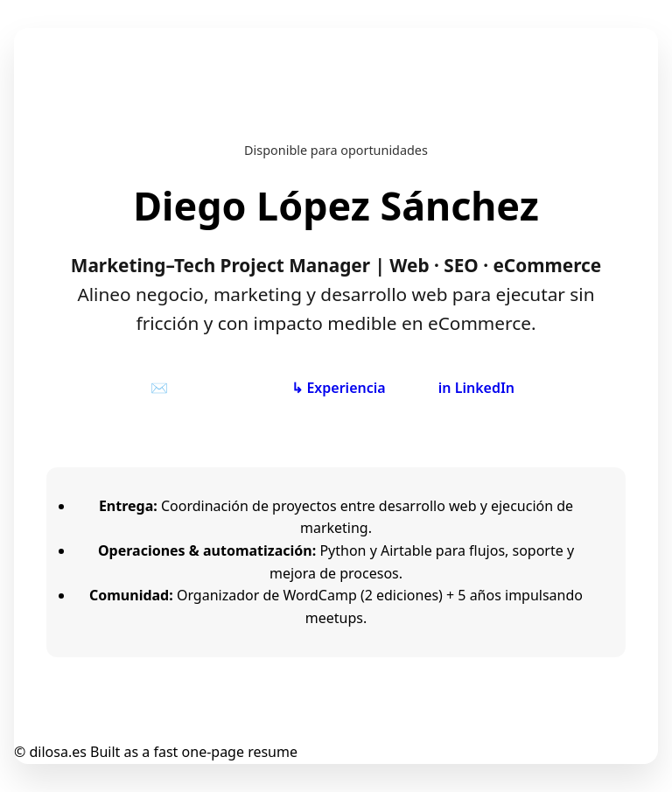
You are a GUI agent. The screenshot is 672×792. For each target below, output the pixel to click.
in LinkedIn (476, 388)
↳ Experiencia (338, 388)
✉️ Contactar (195, 388)
